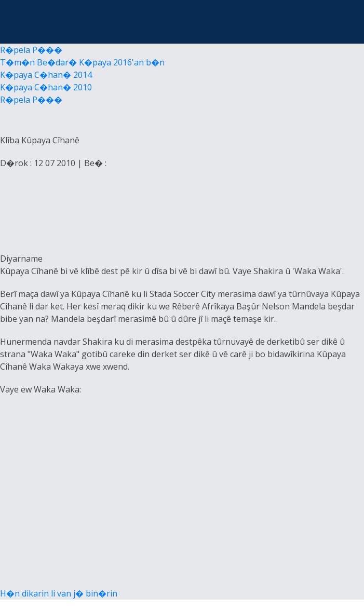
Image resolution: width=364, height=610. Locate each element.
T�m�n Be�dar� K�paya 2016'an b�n (82, 62)
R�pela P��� (31, 50)
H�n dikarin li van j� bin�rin (59, 593)
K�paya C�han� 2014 (46, 75)
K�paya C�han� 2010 (46, 87)
